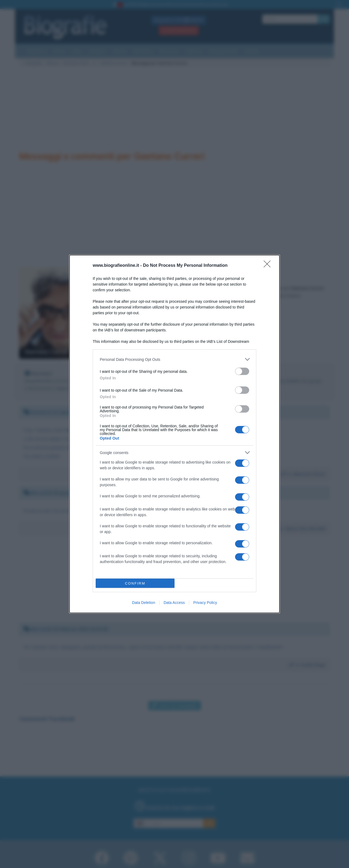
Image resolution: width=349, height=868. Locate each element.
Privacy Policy (205, 603)
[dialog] (174, 434)
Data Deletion (144, 603)
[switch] (242, 371)
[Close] (269, 266)
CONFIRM (135, 583)
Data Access (174, 603)
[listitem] (174, 359)
